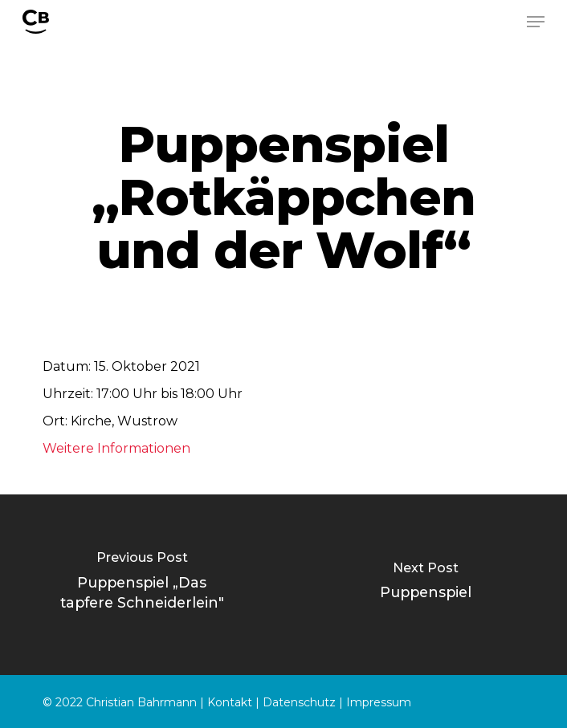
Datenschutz (299, 702)
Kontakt (230, 702)
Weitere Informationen (116, 448)
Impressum (379, 702)
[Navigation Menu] (536, 22)
